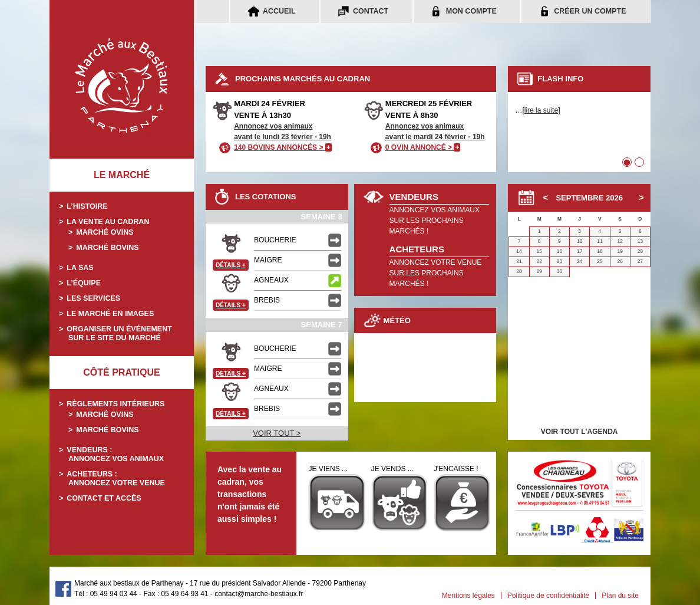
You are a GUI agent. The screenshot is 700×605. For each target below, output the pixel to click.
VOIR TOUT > (277, 433)
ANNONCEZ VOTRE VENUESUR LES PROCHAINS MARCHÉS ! (436, 273)
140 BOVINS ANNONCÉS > (283, 147)
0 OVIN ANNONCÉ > (423, 147)
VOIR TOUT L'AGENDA (580, 432)
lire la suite (541, 110)
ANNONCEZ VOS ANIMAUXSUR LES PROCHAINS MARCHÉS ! (435, 221)
